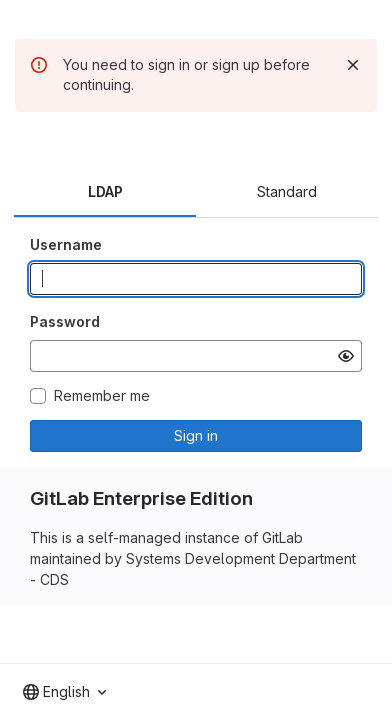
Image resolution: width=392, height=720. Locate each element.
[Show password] (346, 356)
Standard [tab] (287, 191)
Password (65, 321)
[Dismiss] (353, 65)
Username (66, 244)
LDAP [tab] (105, 191)
